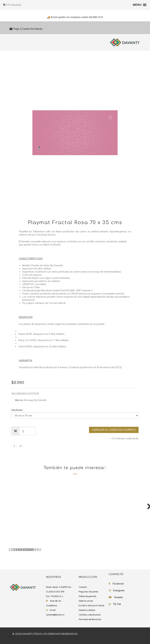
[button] (140, 5)
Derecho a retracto (87, 610)
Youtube (118, 597)
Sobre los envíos (86, 601)
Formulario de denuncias (90, 619)
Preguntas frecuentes (89, 592)
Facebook (118, 584)
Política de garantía (87, 596)
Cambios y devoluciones (90, 615)
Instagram (119, 591)
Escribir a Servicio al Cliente (91, 606)
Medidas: (17, 410)
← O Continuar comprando (124, 438)
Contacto (83, 587)
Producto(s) (12, 5)
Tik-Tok (117, 604)
